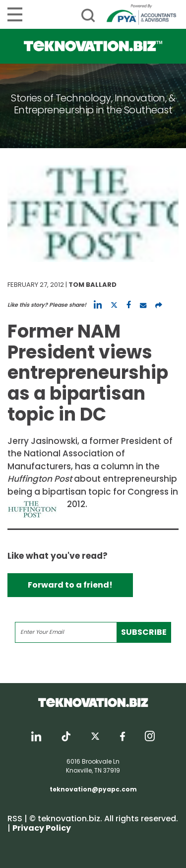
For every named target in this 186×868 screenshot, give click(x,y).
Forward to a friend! (70, 585)
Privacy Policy (42, 828)
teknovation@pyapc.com (93, 789)
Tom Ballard (93, 285)
